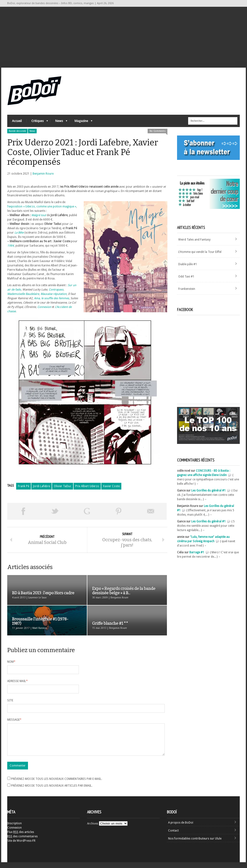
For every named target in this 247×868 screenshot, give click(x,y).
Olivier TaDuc (63, 486)
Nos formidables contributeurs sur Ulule (195, 844)
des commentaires (22, 842)
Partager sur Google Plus (87, 511)
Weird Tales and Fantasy (194, 240)
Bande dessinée (17, 131)
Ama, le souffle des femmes (51, 298)
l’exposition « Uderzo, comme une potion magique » (42, 206)
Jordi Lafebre (41, 486)
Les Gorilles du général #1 (209, 491)
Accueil (17, 121)
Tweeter (55, 511)
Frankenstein (187, 289)
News (59, 122)
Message (14, 720)
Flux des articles (21, 838)
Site (10, 700)
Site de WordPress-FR (21, 847)
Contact (173, 836)
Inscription (14, 829)
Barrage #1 (197, 552)
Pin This (119, 511)
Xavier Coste (111, 486)
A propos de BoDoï (181, 828)
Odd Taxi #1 (186, 277)
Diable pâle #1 (188, 264)
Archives (93, 829)
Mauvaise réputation (54, 294)
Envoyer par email (151, 511)
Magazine (81, 122)
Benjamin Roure (43, 174)
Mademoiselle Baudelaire (23, 294)
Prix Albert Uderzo (87, 486)
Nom (11, 662)
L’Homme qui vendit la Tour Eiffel (200, 252)
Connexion (44, 307)
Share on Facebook (23, 511)
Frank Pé (24, 486)
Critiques (37, 122)
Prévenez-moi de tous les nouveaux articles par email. (52, 791)
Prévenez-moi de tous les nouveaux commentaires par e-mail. (57, 785)
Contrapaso (56, 290)
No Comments (158, 131)
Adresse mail (17, 681)
